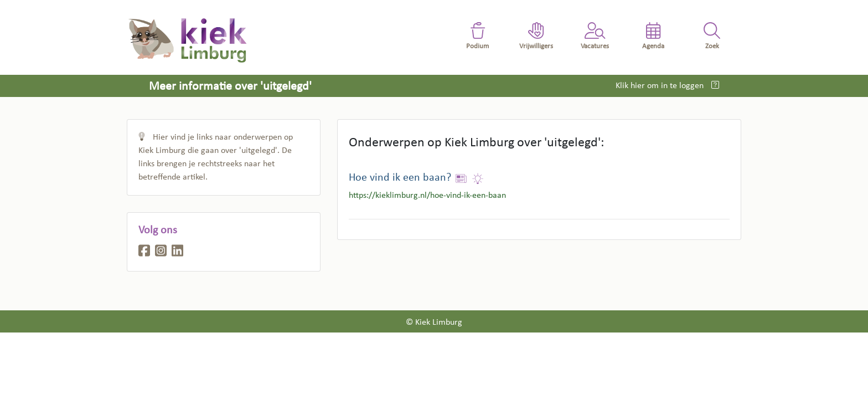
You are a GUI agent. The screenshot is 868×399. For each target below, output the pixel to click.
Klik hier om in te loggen (661, 86)
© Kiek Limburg (434, 323)
